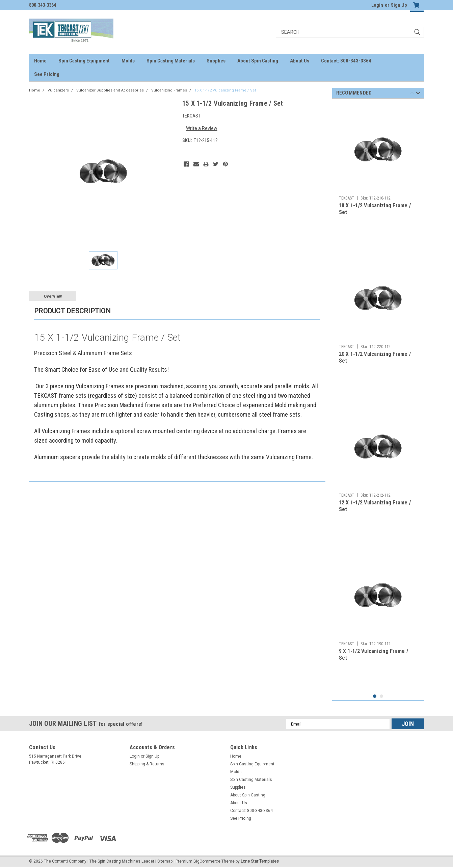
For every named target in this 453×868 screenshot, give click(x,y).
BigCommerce (207, 861)
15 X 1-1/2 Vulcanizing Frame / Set (225, 90)
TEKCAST (347, 198)
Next (418, 94)
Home (40, 61)
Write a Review (202, 128)
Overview (53, 296)
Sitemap (165, 861)
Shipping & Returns (147, 764)
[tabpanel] (378, 174)
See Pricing (47, 74)
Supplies (216, 61)
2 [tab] (382, 696)
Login (377, 5)
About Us (300, 61)
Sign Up (399, 5)
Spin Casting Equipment (84, 61)
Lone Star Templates (260, 861)
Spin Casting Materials (171, 61)
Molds (128, 61)
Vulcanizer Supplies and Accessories (110, 90)
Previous (412, 94)
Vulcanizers (58, 90)
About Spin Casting (258, 61)
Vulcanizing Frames (169, 90)
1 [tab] (375, 696)
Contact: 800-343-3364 (346, 61)
